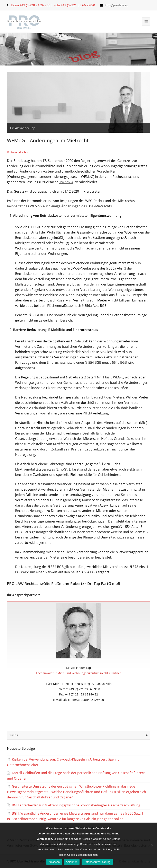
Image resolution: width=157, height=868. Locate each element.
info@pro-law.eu (117, 5)
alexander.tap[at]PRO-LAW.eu (84, 700)
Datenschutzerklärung (97, 862)
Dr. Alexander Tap (17, 152)
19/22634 (66, 182)
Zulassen (54, 862)
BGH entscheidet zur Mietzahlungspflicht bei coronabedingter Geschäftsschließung (76, 805)
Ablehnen (72, 862)
